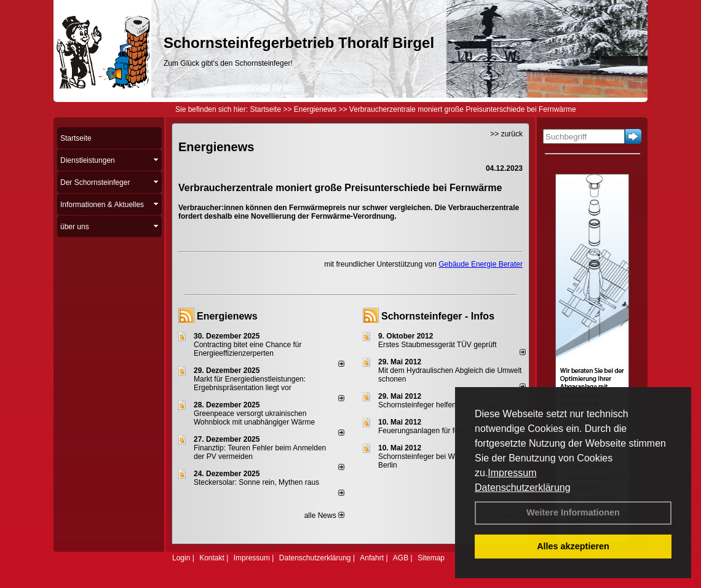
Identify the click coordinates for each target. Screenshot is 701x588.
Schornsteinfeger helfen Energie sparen (443, 405)
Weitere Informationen (573, 512)
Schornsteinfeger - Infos (438, 316)
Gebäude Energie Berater (481, 264)
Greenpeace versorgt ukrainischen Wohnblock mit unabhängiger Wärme (254, 418)
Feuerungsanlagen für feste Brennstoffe (443, 431)
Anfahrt (372, 558)
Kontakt (212, 558)
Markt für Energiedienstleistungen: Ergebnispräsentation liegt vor (250, 383)
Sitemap (431, 558)
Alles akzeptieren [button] (573, 546)
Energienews (227, 316)
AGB (401, 558)
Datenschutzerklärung (523, 488)
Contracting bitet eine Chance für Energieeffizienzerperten (248, 349)
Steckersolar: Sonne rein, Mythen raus (256, 482)
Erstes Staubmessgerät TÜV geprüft (438, 345)
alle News (324, 515)
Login (181, 558)
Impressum (512, 473)
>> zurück (506, 134)
